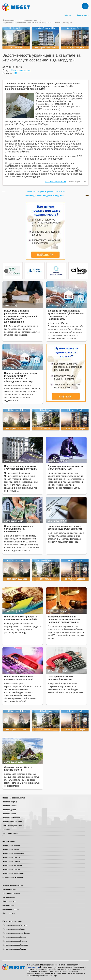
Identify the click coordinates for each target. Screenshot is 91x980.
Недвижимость (9, 20)
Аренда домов (8, 897)
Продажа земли (9, 814)
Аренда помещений (11, 909)
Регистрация (83, 15)
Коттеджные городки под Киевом (16, 933)
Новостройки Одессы (11, 861)
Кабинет (68, 15)
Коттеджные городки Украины (15, 925)
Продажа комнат (9, 806)
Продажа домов (9, 810)
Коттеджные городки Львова (14, 949)
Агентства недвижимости (13, 826)
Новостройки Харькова (12, 865)
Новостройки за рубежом (13, 873)
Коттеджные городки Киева (14, 929)
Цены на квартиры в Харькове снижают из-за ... (48, 192)
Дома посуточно (9, 901)
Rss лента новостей (55, 182)
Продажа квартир (10, 802)
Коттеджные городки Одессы (15, 941)
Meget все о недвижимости (14, 967)
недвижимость (33, 967)
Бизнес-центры (9, 913)
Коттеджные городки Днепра (14, 937)
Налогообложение (21, 70)
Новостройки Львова (11, 869)
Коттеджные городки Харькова (15, 945)
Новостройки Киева (11, 850)
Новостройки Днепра (11, 857)
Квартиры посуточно (11, 893)
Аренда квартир (9, 889)
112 (16, 73)
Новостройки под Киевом (13, 853)
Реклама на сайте (10, 833)
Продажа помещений (11, 818)
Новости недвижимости (29, 20)
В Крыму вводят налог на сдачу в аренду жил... (44, 195)
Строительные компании (13, 877)
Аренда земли (8, 905)
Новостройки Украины (12, 846)
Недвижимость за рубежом (14, 822)
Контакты (6, 830)
